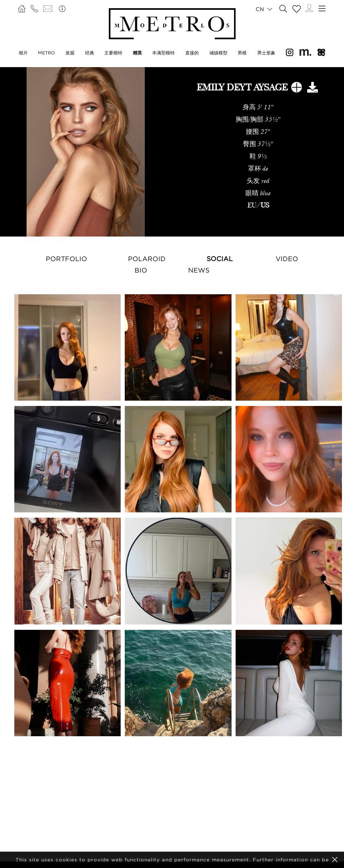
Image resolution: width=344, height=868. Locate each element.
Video (287, 259)
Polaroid (147, 259)
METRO (46, 53)
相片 (23, 53)
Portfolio (66, 259)
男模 (242, 53)
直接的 (192, 53)
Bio (141, 270)
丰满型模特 (163, 53)
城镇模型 (218, 53)
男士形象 (266, 53)
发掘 (70, 53)
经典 (90, 53)
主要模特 (113, 53)
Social (220, 259)
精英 (137, 53)
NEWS (199, 270)
